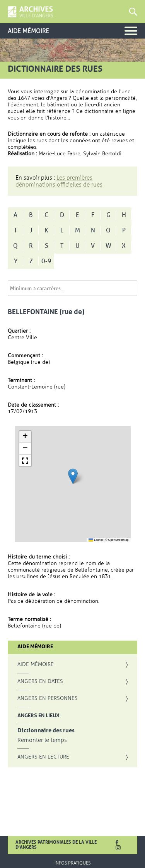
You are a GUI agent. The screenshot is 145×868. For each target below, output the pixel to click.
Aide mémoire (36, 664)
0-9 (46, 261)
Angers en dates (40, 681)
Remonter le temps (42, 740)
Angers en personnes (48, 698)
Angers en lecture (43, 757)
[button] (73, 476)
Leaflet (96, 540)
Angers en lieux (38, 715)
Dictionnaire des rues (46, 731)
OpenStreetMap (119, 540)
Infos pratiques (72, 863)
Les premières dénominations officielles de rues (59, 181)
